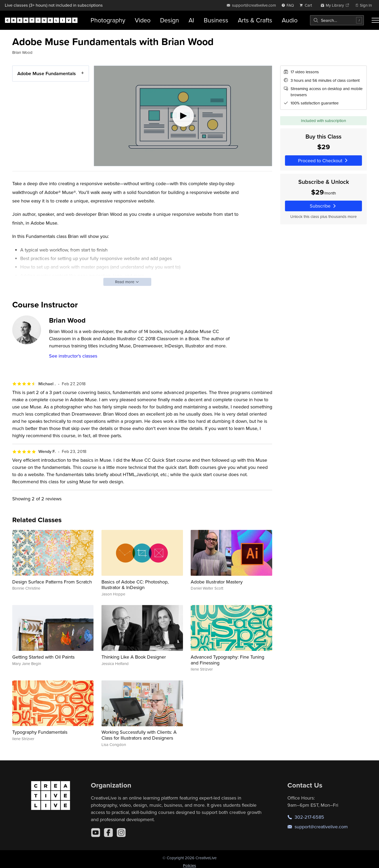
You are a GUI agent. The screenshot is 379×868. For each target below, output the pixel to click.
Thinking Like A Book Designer (134, 657)
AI (191, 20)
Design (170, 20)
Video (143, 20)
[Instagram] (121, 833)
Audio (290, 20)
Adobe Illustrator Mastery (217, 582)
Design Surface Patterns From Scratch (52, 582)
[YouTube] (96, 833)
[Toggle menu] (375, 20)
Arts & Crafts (255, 20)
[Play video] (183, 116)
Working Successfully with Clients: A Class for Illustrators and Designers (139, 735)
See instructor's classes (73, 356)
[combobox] (337, 20)
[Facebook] (108, 833)
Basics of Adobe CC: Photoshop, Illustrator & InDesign (135, 585)
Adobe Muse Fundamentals (47, 73)
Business (216, 20)
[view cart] (307, 5)
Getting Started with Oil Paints (43, 657)
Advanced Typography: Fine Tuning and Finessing (227, 660)
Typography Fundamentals (40, 732)
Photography (108, 20)
